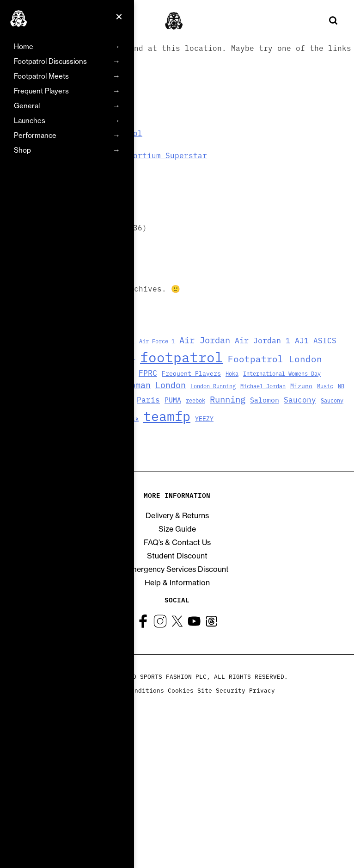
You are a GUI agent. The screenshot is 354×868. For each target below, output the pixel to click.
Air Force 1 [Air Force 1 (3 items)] (157, 341)
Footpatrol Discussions (50, 61)
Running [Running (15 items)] (228, 399)
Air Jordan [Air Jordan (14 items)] (205, 340)
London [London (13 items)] (171, 384)
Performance (35, 135)
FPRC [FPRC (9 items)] (148, 372)
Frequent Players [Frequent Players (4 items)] (191, 373)
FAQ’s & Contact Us (177, 542)
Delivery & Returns (177, 515)
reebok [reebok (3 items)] (195, 400)
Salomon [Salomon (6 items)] (265, 400)
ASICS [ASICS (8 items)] (325, 340)
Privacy (262, 690)
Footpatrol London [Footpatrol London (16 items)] (275, 358)
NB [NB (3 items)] (341, 386)
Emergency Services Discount (177, 569)
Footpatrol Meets (41, 76)
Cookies (181, 690)
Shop (22, 150)
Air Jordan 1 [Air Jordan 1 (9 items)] (262, 340)
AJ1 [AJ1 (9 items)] (302, 340)
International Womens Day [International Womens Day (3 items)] (282, 373)
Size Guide (177, 529)
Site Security (221, 690)
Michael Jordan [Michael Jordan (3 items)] (263, 386)
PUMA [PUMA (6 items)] (173, 400)
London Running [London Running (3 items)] (213, 386)
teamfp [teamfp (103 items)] (167, 415)
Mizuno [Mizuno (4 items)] (301, 386)
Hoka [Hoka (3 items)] (232, 373)
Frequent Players (41, 91)
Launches (30, 121)
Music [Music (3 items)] (325, 386)
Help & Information (177, 583)
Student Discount (177, 556)
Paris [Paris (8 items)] (148, 399)
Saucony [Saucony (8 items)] (300, 399)
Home (24, 46)
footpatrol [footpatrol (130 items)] (182, 356)
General (27, 106)
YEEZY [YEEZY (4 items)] (204, 418)
